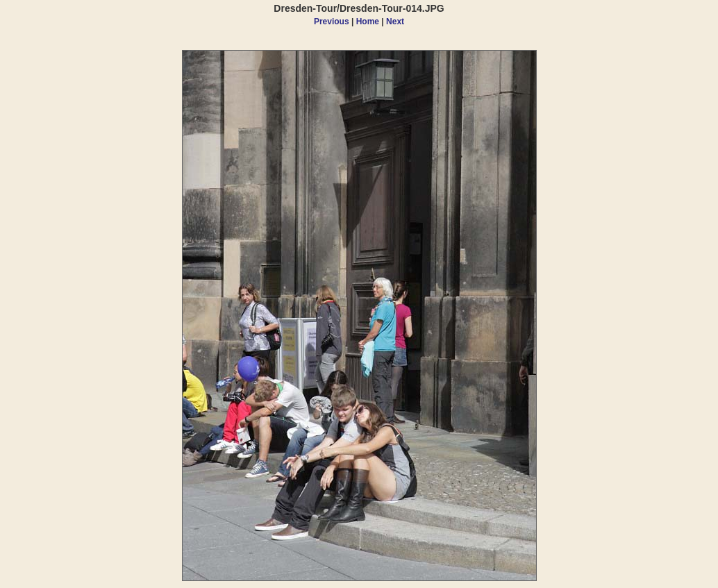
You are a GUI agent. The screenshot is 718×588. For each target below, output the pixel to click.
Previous (332, 22)
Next (395, 22)
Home (368, 22)
